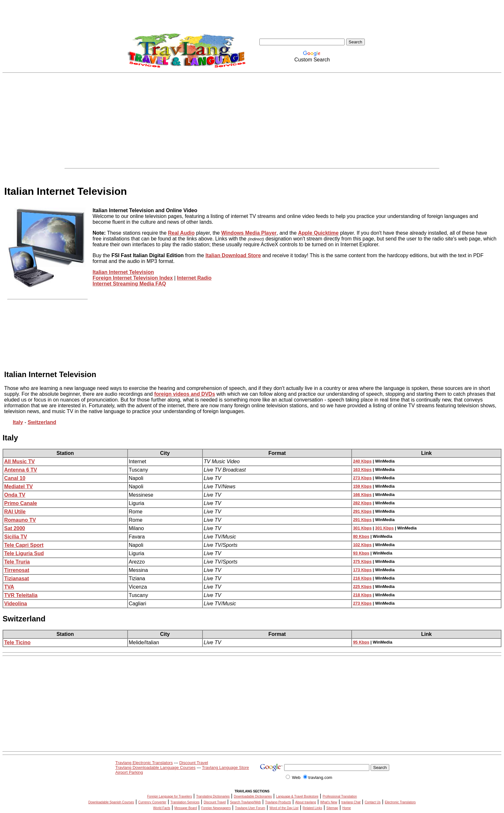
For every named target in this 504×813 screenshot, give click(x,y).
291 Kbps (362, 511)
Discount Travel (194, 763)
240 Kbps (362, 461)
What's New (329, 802)
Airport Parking (129, 772)
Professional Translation (340, 796)
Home (347, 808)
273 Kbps (362, 478)
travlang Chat (351, 802)
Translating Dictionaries (213, 796)
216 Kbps (362, 578)
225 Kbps (362, 587)
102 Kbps (362, 545)
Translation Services (185, 802)
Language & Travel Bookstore (297, 796)
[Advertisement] (252, 121)
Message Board (186, 808)
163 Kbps (362, 470)
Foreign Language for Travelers (170, 796)
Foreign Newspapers (216, 808)
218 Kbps (362, 595)
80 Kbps (361, 536)
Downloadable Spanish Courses (111, 802)
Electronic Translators (400, 802)
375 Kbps (362, 561)
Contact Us (373, 802)
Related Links (313, 808)
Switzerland (24, 619)
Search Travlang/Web (246, 802)
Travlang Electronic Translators (144, 763)
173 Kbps (362, 570)
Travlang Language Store (225, 768)
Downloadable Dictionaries (253, 796)
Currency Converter (152, 802)
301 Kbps (362, 528)
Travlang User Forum (250, 808)
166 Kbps (362, 495)
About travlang (306, 802)
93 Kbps (361, 553)
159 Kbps (362, 486)
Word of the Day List (284, 808)
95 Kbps (361, 642)
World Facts (162, 808)
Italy (10, 438)
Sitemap (332, 808)
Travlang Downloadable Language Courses (156, 768)
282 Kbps (362, 503)
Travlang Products (278, 802)
